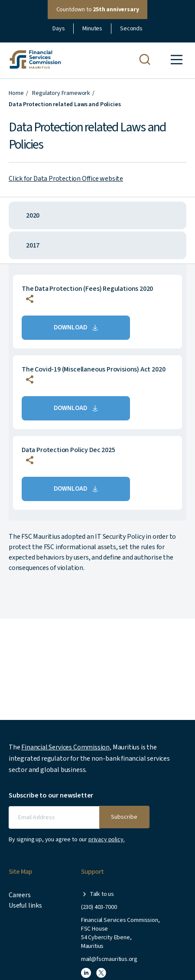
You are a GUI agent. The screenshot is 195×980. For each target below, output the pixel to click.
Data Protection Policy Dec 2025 (68, 450)
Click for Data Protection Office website (66, 179)
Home (16, 93)
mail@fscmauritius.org (109, 959)
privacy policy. (107, 840)
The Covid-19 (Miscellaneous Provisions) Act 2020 (93, 369)
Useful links (25, 905)
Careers (20, 895)
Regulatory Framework (61, 93)
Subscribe (124, 817)
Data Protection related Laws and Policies (65, 104)
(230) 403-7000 (99, 907)
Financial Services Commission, (66, 747)
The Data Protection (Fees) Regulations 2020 (87, 289)
